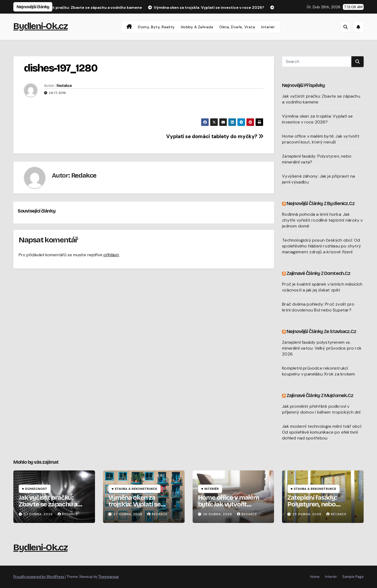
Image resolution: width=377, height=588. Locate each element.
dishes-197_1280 (61, 68)
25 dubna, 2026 (307, 514)
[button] (346, 27)
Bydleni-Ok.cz (40, 26)
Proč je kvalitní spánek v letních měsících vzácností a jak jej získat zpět (322, 287)
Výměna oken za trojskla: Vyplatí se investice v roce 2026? (317, 119)
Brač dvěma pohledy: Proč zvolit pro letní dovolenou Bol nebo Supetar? (318, 307)
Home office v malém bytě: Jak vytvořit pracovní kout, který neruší (321, 139)
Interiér (268, 27)
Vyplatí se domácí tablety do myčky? (215, 136)
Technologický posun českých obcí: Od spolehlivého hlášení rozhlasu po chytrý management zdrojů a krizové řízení (322, 246)
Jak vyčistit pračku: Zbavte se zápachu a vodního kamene (48, 504)
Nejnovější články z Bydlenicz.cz (321, 203)
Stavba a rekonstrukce (136, 489)
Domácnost (36, 489)
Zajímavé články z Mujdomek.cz (320, 395)
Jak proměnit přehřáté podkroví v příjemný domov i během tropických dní (321, 409)
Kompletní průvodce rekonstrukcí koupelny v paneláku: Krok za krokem (318, 371)
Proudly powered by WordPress (39, 577)
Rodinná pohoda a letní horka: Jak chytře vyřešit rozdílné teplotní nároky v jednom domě (322, 220)
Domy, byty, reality (156, 27)
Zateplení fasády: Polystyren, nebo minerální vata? (312, 504)
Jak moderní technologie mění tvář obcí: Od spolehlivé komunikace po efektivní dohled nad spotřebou (322, 432)
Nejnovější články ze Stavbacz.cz (321, 331)
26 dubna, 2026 (218, 514)
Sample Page (353, 577)
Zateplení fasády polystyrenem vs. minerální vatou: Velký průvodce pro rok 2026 (322, 348)
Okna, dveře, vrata (237, 27)
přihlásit (111, 255)
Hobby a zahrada (197, 27)
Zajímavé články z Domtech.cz (318, 273)
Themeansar (108, 577)
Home (315, 577)
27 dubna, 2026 (39, 514)
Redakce (64, 86)
